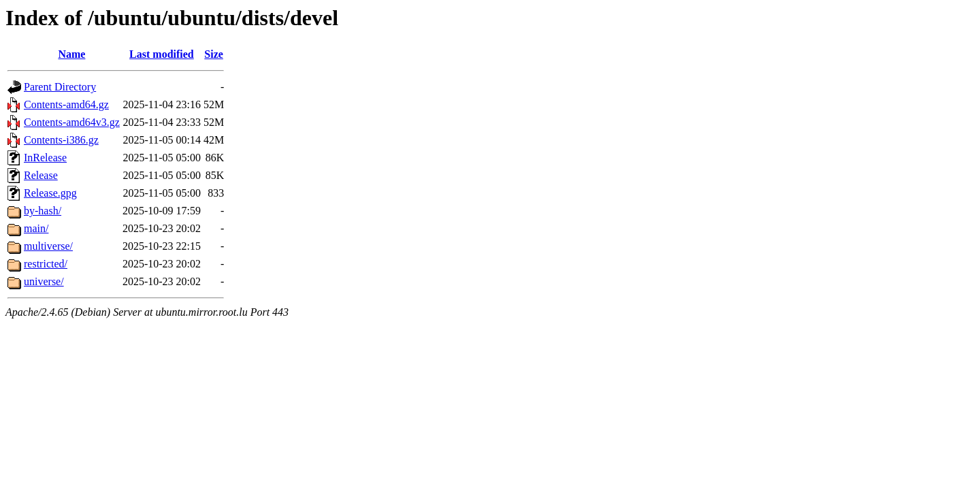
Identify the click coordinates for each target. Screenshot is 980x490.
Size (214, 54)
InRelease (45, 158)
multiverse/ (48, 246)
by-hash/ (43, 211)
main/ (36, 228)
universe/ (44, 281)
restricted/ (46, 264)
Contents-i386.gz (61, 140)
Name (71, 54)
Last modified (162, 54)
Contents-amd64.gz (66, 104)
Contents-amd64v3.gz (72, 122)
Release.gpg (50, 193)
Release (41, 175)
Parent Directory (60, 87)
